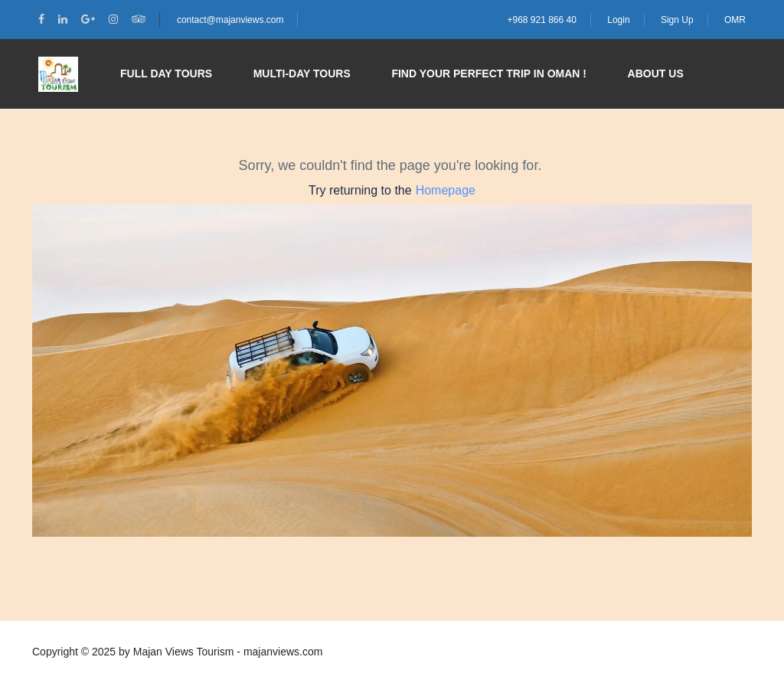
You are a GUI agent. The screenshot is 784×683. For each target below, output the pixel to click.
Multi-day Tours (302, 74)
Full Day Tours (166, 74)
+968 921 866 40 (541, 20)
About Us (656, 74)
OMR (735, 20)
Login (618, 20)
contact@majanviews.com (230, 20)
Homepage (446, 190)
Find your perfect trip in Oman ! (489, 74)
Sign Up (677, 20)
